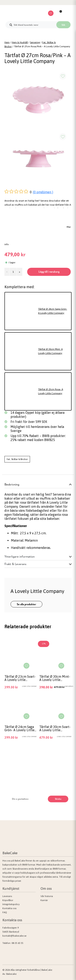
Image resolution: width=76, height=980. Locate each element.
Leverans (7, 896)
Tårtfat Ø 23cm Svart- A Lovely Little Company (20, 678)
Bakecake (11, 974)
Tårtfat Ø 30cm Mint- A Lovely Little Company (50, 351)
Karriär (44, 900)
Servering (35, 42)
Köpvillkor (8, 900)
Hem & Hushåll (20, 42)
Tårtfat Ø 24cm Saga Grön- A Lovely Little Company (53, 311)
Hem (7, 42)
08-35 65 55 (17, 943)
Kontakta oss (9, 908)
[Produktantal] (13, 272)
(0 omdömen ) (43, 192)
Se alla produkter (26, 604)
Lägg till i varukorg (49, 272)
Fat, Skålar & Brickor (17, 459)
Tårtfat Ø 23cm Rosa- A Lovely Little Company (51, 391)
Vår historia (47, 896)
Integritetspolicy (11, 904)
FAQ (5, 912)
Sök (63, 25)
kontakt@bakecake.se (14, 936)
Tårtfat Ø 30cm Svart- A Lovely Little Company (55, 728)
